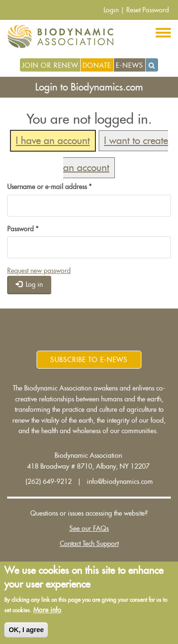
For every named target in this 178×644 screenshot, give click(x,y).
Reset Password (148, 10)
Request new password (39, 271)
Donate (97, 65)
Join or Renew (50, 65)
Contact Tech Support (89, 544)
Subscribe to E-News (89, 360)
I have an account (53, 141)
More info (47, 610)
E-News (130, 65)
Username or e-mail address (49, 187)
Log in (29, 284)
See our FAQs (89, 528)
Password (23, 229)
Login (111, 10)
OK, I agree (26, 630)
